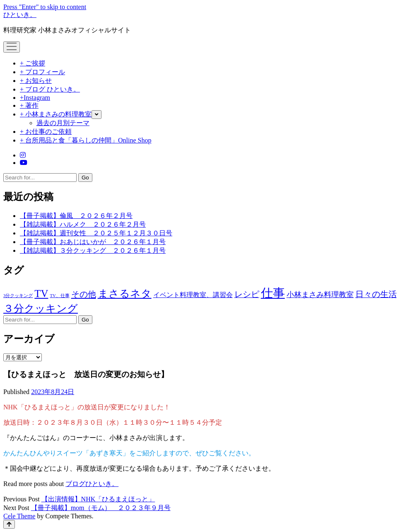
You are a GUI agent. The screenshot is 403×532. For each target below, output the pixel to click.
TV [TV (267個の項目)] (41, 294)
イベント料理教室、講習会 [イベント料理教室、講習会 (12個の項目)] (193, 295)
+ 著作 (29, 105)
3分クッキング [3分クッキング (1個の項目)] (18, 296)
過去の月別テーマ (63, 123)
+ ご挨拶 (33, 63)
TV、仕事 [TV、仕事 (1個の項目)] (59, 296)
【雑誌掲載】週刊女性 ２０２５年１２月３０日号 (96, 233)
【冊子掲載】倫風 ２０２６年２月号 (76, 216)
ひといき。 (20, 15)
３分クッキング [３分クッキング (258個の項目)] (41, 308)
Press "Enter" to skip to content (45, 7)
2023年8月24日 (53, 392)
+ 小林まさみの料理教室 (56, 114)
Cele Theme (19, 516)
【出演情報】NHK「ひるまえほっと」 (98, 499)
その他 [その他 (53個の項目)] (84, 294)
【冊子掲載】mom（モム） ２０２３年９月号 (101, 508)
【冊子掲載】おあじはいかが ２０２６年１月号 (93, 242)
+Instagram (35, 98)
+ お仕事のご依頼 (46, 132)
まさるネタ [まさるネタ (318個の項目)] (125, 293)
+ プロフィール (42, 72)
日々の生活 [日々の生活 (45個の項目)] (376, 294)
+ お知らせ (36, 81)
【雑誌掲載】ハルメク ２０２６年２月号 (83, 224)
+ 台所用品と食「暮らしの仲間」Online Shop (86, 140)
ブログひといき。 (92, 484)
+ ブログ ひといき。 (50, 89)
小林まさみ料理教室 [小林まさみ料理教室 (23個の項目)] (320, 295)
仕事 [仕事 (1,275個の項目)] (273, 293)
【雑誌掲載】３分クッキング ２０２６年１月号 (93, 250)
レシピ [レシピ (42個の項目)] (247, 294)
